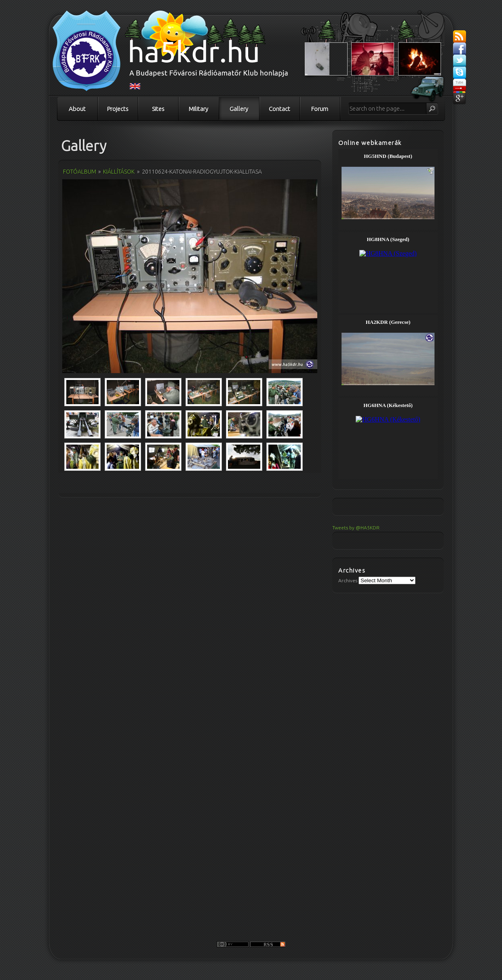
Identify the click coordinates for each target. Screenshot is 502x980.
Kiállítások (119, 172)
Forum (320, 109)
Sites (158, 109)
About (77, 109)
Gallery (239, 109)
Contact (279, 109)
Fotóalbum (80, 172)
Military (198, 109)
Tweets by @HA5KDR (356, 528)
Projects (118, 109)
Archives (348, 580)
